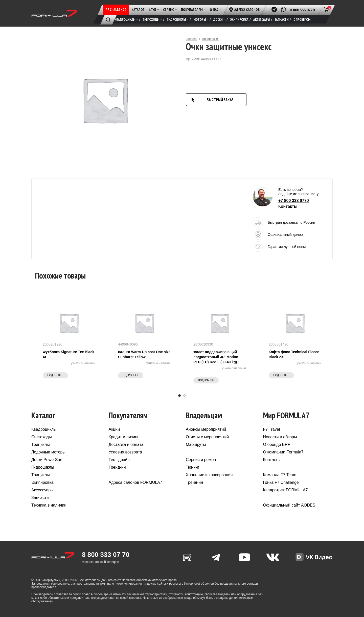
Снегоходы (42, 437)
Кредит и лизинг (124, 437)
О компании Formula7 (283, 452)
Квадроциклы (44, 429)
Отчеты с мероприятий (207, 437)
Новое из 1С (211, 39)
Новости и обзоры (280, 437)
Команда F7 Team (280, 475)
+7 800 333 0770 (294, 201)
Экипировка (42, 482)
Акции (114, 429)
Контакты (288, 206)
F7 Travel (272, 429)
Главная (192, 39)
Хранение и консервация (209, 475)
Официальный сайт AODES (289, 505)
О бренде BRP (277, 444)
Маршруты (196, 444)
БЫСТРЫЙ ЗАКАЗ (220, 100)
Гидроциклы (43, 467)
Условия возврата (125, 452)
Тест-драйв (119, 460)
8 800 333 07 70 (106, 555)
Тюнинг (193, 467)
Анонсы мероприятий (206, 429)
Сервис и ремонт (202, 460)
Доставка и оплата (126, 444)
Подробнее (55, 375)
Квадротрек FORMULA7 (286, 490)
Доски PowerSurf (47, 460)
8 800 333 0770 (302, 10)
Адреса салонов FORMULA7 (135, 482)
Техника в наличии (49, 505)
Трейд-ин (117, 467)
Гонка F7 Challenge (281, 482)
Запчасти (40, 498)
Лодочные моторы (48, 452)
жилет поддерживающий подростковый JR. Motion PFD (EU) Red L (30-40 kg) (216, 357)
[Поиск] (108, 20)
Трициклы (41, 444)
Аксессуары (42, 490)
